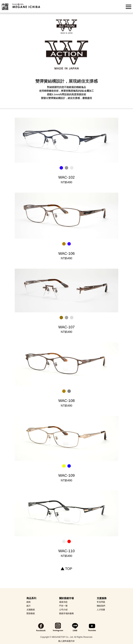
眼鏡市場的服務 (66, 613)
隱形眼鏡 (31, 613)
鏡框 (29, 602)
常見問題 (101, 602)
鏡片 (29, 606)
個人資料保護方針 (66, 641)
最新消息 (63, 602)
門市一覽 (63, 606)
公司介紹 (63, 610)
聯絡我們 (101, 606)
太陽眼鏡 (31, 610)
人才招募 (101, 610)
